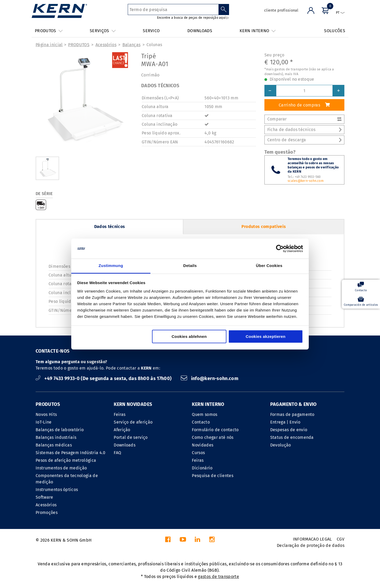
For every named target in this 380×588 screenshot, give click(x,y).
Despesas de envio (289, 430)
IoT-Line (44, 422)
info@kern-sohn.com (210, 378)
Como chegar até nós (213, 437)
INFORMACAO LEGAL (312, 539)
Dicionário (202, 468)
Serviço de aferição (133, 422)
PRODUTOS (79, 45)
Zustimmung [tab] (111, 266)
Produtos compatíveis (264, 227)
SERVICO (151, 31)
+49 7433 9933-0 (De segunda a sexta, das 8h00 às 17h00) (104, 378)
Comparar (304, 119)
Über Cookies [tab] (269, 266)
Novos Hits (46, 414)
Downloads (125, 445)
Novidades (203, 445)
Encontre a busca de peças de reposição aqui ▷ (193, 18)
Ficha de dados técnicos (304, 130)
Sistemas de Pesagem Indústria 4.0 (71, 453)
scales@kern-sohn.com (306, 181)
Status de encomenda (292, 437)
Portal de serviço (131, 437)
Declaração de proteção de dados (311, 545)
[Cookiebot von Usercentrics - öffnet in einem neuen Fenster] (280, 249)
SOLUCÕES (335, 31)
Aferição (122, 430)
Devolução (281, 445)
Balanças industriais (56, 437)
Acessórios (106, 45)
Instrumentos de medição (61, 468)
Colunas (154, 45)
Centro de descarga (304, 140)
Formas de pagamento (292, 414)
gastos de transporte (218, 577)
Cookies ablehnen (189, 337)
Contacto (201, 422)
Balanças (132, 45)
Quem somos (205, 414)
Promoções (47, 512)
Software (44, 497)
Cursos (198, 453)
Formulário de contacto (215, 430)
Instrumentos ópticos (57, 490)
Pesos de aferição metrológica (66, 460)
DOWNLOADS (200, 31)
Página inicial (49, 45)
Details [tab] (190, 266)
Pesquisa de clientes (212, 476)
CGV (341, 539)
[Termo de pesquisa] (173, 9)
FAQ (117, 453)
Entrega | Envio (285, 422)
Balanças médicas (54, 445)
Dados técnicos (110, 227)
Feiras (120, 414)
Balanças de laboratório (60, 430)
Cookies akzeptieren (266, 337)
